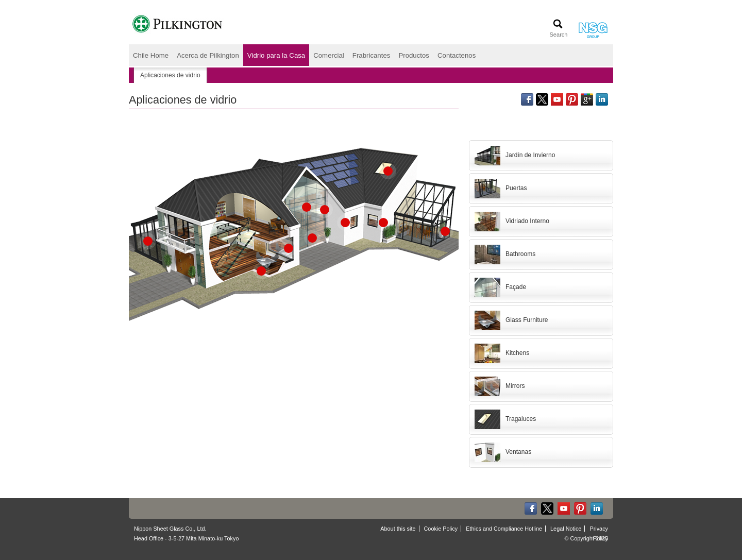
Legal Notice (566, 529)
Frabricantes (372, 55)
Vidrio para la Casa (276, 55)
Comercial (329, 55)
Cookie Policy (441, 529)
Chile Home (151, 55)
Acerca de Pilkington (208, 55)
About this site (398, 529)
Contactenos (457, 55)
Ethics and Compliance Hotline (504, 529)
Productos (414, 55)
